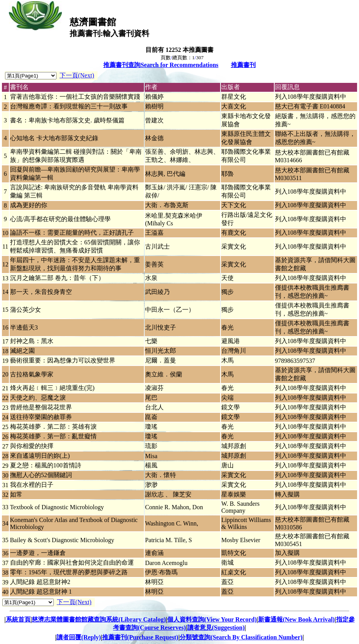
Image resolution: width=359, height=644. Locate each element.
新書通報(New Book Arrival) (296, 619)
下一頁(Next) (77, 75)
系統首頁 (18, 619)
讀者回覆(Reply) (79, 637)
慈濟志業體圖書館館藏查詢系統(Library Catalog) (99, 619)
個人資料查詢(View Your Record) (212, 619)
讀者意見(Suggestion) (216, 628)
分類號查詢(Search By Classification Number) (241, 637)
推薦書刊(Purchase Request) (140, 637)
